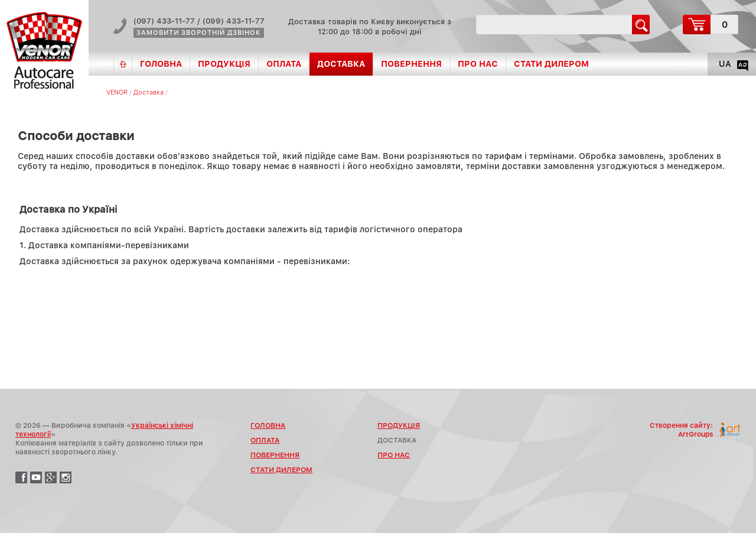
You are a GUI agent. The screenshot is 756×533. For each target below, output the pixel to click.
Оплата (284, 64)
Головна (161, 64)
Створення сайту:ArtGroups (681, 430)
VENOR (117, 92)
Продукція (224, 64)
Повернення (411, 64)
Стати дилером (551, 64)
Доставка (149, 92)
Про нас (478, 64)
